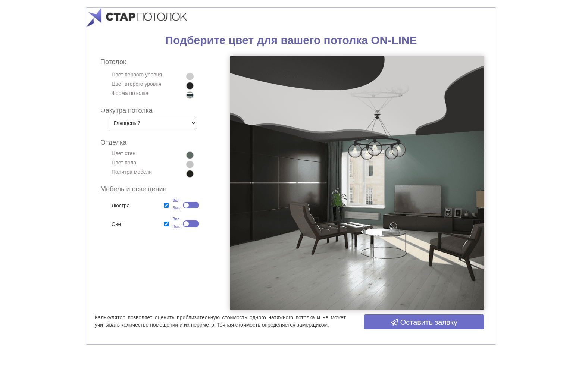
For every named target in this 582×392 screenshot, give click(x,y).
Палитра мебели (132, 172)
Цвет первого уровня (137, 75)
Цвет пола (124, 163)
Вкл (175, 200)
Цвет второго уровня (137, 84)
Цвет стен (123, 153)
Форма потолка (130, 93)
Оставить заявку (424, 322)
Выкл (175, 208)
